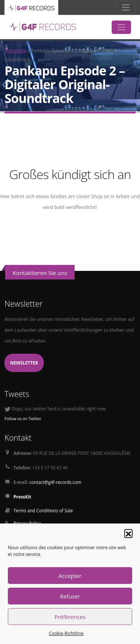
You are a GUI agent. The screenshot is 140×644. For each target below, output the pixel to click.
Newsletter (24, 363)
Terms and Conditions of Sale (43, 510)
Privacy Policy (27, 523)
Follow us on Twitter (23, 419)
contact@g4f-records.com (55, 482)
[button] (128, 533)
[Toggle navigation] (126, 7)
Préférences (70, 617)
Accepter (70, 576)
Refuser (70, 596)
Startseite (15, 50)
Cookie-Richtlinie (66, 633)
